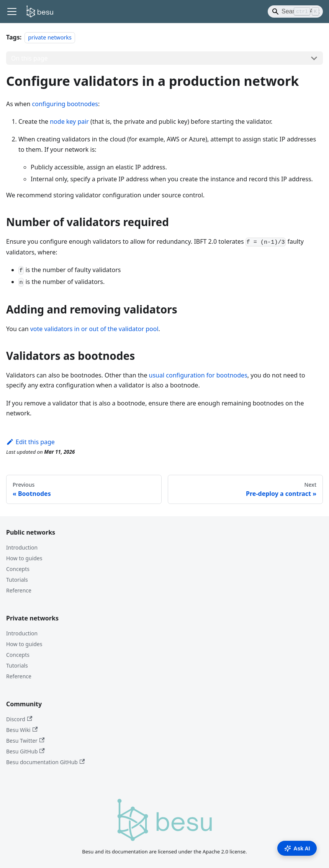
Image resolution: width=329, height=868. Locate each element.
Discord (19, 719)
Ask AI (297, 848)
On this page (29, 58)
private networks (50, 37)
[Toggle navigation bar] (12, 11)
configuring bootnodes (65, 104)
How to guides (24, 558)
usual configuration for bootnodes (198, 375)
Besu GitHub (25, 751)
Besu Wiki (22, 730)
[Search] (295, 11)
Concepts (18, 569)
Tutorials (17, 580)
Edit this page (30, 442)
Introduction (22, 547)
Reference (19, 590)
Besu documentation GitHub (45, 762)
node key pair (69, 121)
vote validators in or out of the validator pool (94, 329)
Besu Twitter (25, 741)
